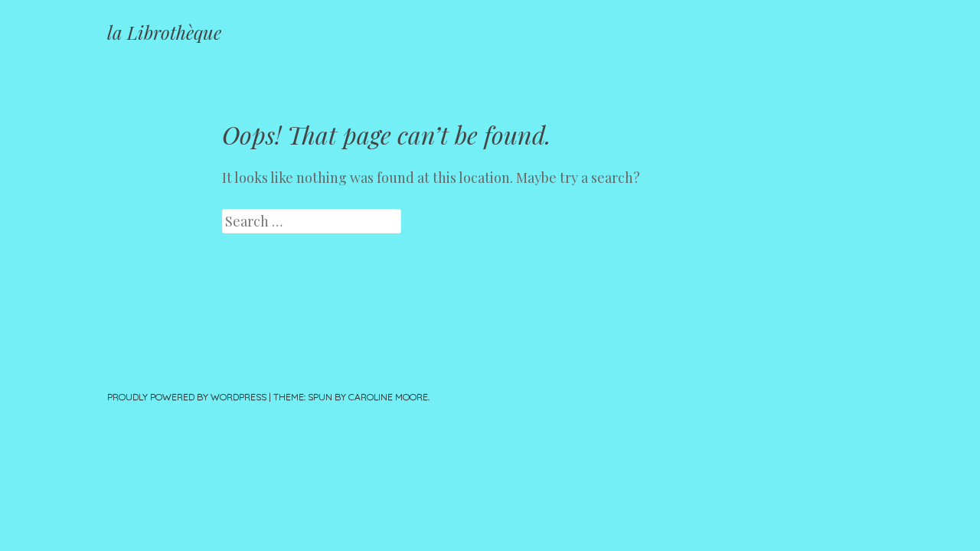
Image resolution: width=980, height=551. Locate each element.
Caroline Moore (388, 397)
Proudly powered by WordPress (187, 397)
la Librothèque (164, 32)
